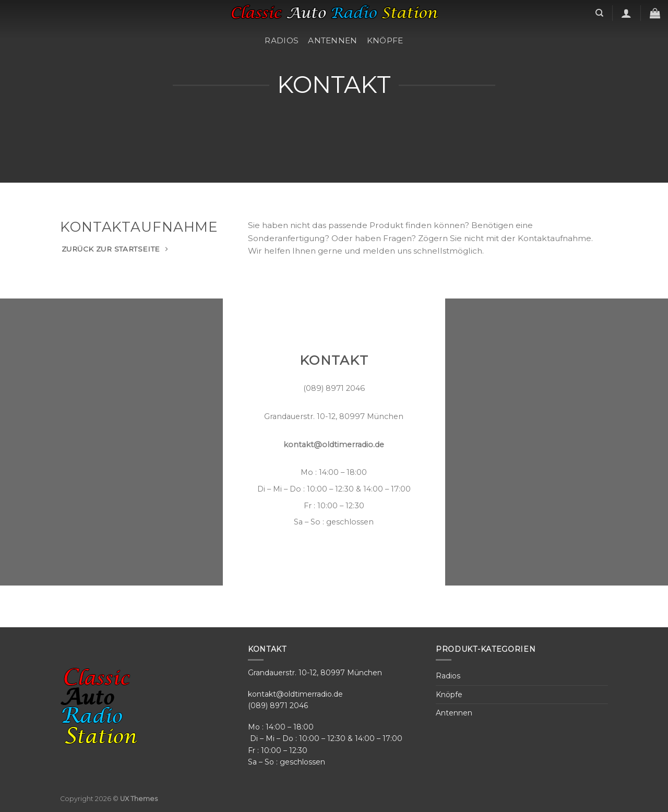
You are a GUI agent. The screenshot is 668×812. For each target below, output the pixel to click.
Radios (282, 40)
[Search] (599, 13)
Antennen (332, 40)
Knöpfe (385, 40)
